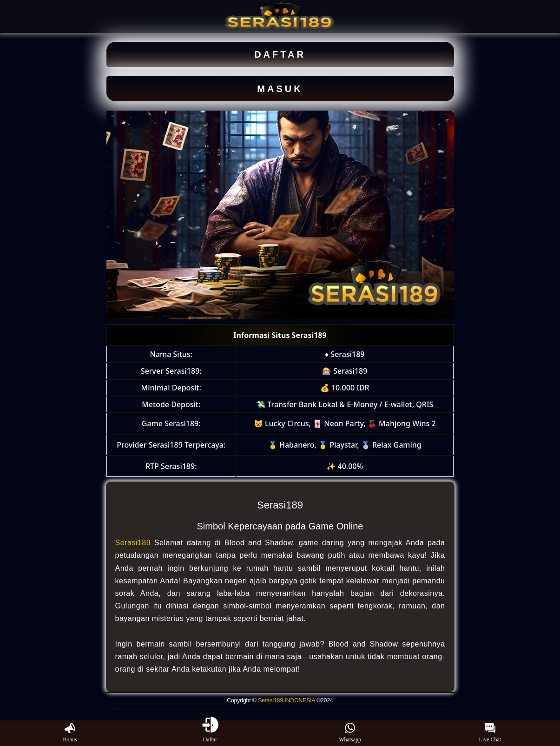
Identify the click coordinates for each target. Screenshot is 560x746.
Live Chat (490, 733)
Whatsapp (350, 733)
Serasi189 (133, 543)
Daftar (210, 733)
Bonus (70, 733)
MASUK (280, 89)
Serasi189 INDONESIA (287, 700)
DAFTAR (280, 54)
